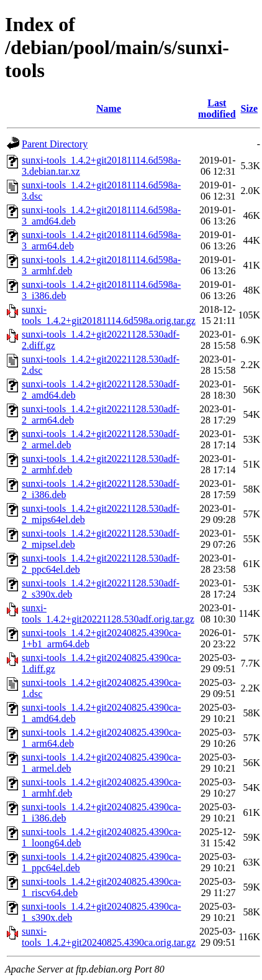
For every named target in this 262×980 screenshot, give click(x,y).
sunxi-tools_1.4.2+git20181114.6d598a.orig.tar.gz (109, 315)
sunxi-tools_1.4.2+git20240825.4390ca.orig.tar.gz (109, 937)
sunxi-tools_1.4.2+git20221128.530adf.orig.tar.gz (108, 613)
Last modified (217, 109)
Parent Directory (55, 144)
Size (250, 109)
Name (109, 109)
